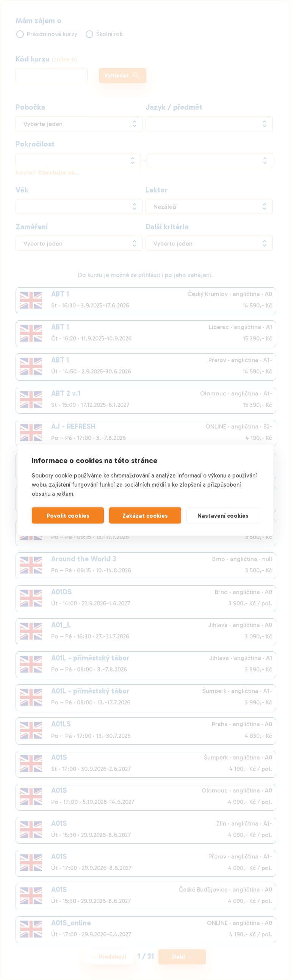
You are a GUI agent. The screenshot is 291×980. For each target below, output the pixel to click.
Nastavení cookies (223, 515)
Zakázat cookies (145, 515)
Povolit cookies (68, 515)
